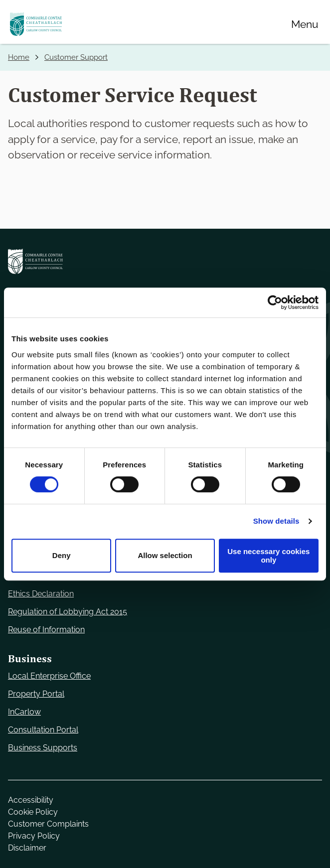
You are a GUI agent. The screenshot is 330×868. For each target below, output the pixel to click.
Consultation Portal (43, 730)
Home (19, 57)
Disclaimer (27, 848)
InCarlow (24, 712)
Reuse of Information (46, 630)
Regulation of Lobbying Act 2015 (68, 612)
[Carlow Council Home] (165, 261)
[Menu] (305, 24)
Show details (276, 521)
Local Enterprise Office (49, 676)
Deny (62, 555)
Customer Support (76, 57)
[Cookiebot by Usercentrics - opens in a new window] (275, 302)
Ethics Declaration (41, 594)
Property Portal (36, 694)
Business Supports (43, 748)
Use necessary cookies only (268, 556)
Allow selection (165, 555)
